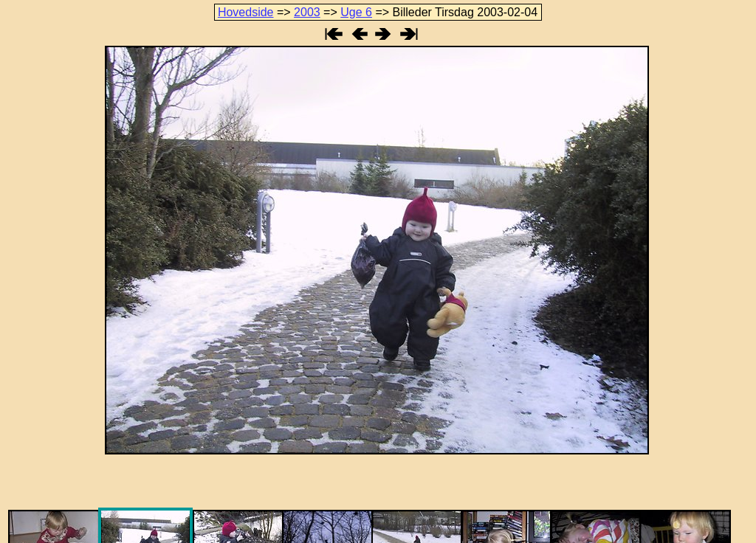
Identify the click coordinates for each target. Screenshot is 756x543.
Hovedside (246, 12)
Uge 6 (356, 12)
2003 (307, 12)
